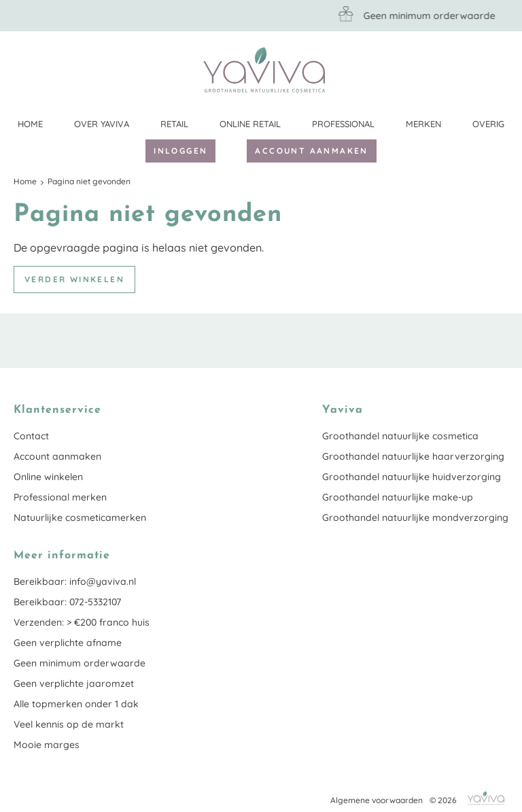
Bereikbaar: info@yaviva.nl (75, 581)
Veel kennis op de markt (69, 724)
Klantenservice (498, 69)
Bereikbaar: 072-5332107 (67, 602)
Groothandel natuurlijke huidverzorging (412, 477)
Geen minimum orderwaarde (80, 663)
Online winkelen (48, 477)
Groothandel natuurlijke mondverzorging (415, 518)
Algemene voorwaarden (377, 800)
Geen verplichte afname (68, 643)
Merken (423, 124)
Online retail (250, 124)
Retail (174, 124)
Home (30, 124)
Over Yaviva (102, 124)
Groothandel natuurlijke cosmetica (400, 436)
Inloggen (180, 151)
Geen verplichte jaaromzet (74, 683)
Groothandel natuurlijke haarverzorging (413, 456)
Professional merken (60, 497)
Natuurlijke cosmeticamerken (80, 518)
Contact (31, 436)
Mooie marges (47, 745)
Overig (488, 124)
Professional (343, 124)
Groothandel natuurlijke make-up (398, 497)
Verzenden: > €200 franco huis (82, 622)
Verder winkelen (74, 279)
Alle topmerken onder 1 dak (76, 704)
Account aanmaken (311, 151)
